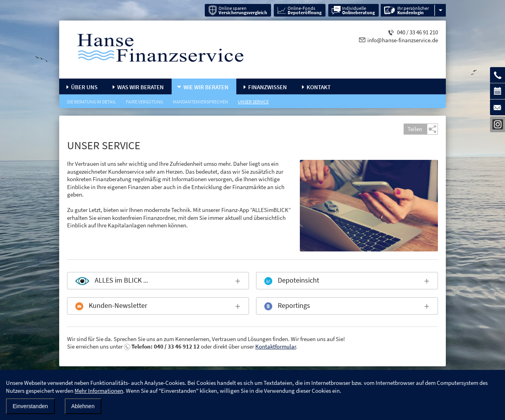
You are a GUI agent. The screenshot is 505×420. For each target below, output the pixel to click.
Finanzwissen (267, 87)
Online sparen (243, 10)
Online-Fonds (305, 10)
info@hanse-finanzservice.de (403, 40)
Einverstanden (30, 406)
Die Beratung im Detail (92, 102)
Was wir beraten (140, 87)
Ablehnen (83, 406)
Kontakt (319, 87)
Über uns (84, 87)
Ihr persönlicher (413, 10)
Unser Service (253, 102)
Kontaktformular (276, 346)
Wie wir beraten (206, 87)
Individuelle (358, 10)
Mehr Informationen (99, 391)
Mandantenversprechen (200, 102)
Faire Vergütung (144, 102)
